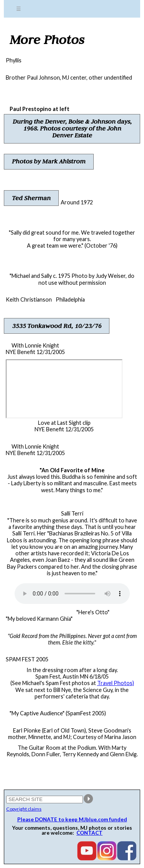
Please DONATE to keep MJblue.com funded (72, 819)
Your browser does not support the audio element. (72, 594)
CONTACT (89, 833)
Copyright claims (24, 809)
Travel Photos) (116, 683)
